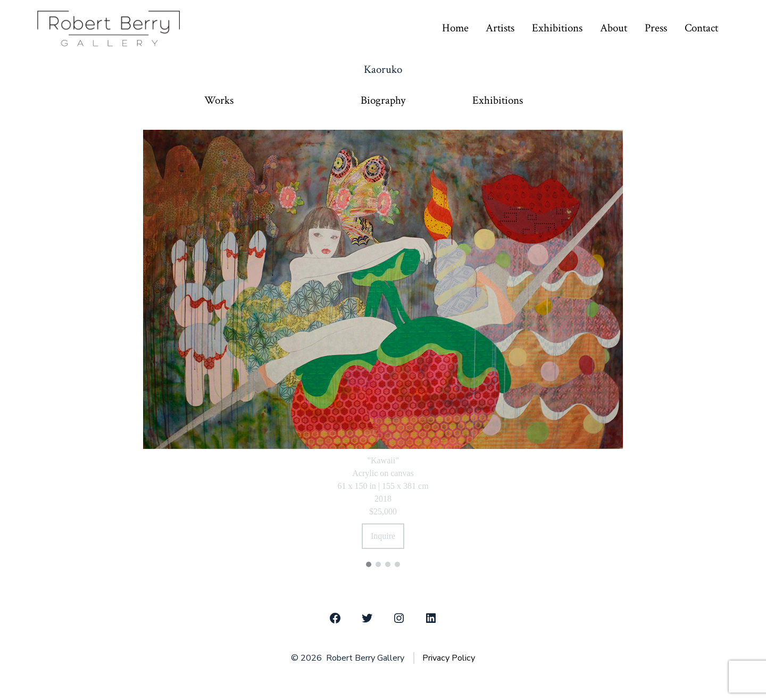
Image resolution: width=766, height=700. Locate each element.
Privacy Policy (449, 658)
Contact (701, 28)
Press (656, 28)
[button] (369, 564)
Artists (500, 28)
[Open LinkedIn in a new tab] (431, 618)
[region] (383, 347)
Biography (383, 101)
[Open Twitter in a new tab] (367, 618)
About (614, 28)
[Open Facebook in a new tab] (335, 618)
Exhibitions (557, 28)
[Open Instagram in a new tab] (399, 618)
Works (219, 101)
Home (455, 28)
